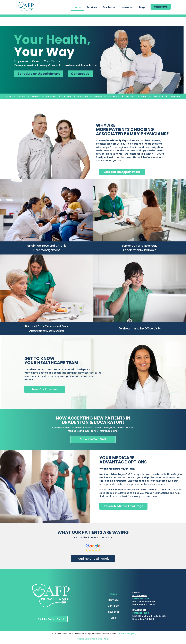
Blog (142, 7)
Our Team (109, 7)
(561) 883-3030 (141, 599)
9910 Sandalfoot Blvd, (144, 602)
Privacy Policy (103, 639)
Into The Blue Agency (126, 634)
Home (77, 7)
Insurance (127, 7)
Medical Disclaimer (87, 639)
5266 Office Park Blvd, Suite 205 (149, 616)
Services (92, 7)
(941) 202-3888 (141, 613)
